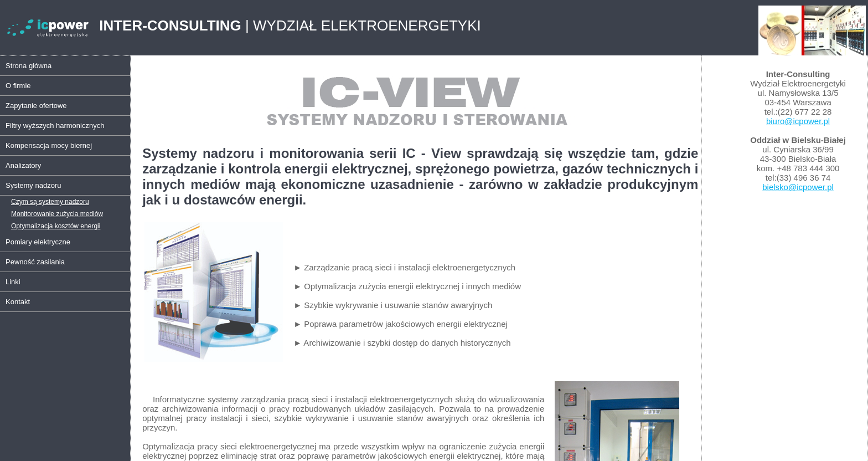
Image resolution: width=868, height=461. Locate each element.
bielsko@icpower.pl (798, 187)
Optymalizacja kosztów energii (56, 226)
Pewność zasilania (35, 262)
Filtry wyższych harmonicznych (55, 126)
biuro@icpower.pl (798, 121)
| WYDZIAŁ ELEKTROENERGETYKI (290, 25)
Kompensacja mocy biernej (49, 145)
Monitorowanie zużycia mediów (57, 214)
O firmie (18, 86)
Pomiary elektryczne (38, 242)
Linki (13, 282)
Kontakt (18, 302)
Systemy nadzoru (33, 185)
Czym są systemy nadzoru (50, 202)
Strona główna (29, 66)
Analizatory (23, 165)
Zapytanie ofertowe (36, 106)
